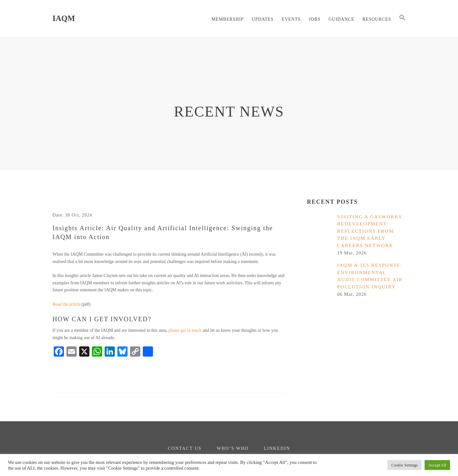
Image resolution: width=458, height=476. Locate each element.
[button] (402, 18)
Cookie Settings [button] (404, 465)
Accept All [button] (437, 465)
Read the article (66, 304)
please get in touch (185, 330)
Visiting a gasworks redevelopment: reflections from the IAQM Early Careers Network (370, 231)
